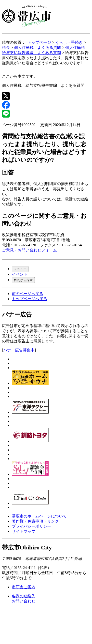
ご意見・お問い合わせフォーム (29, 250)
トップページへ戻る (29, 299)
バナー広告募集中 (19, 350)
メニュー (20, 269)
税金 (6, 48)
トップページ (39, 42)
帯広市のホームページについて (39, 516)
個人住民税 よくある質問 (38, 48)
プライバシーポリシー (31, 526)
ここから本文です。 (20, 76)
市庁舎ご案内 (24, 587)
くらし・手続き (69, 42)
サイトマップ (24, 531)
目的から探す (23, 280)
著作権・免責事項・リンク (35, 521)
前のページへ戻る (27, 294)
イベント (20, 274)
